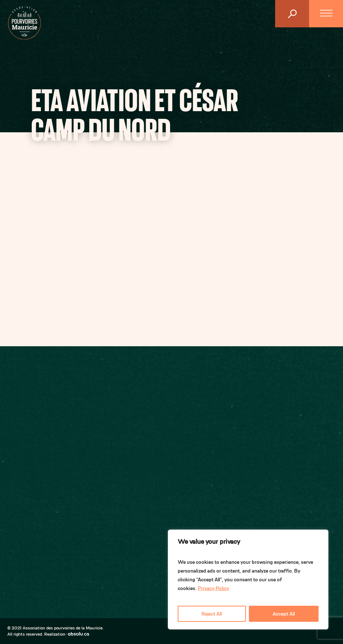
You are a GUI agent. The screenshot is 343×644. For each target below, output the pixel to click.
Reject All (212, 614)
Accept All (284, 614)
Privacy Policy (213, 588)
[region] (248, 579)
